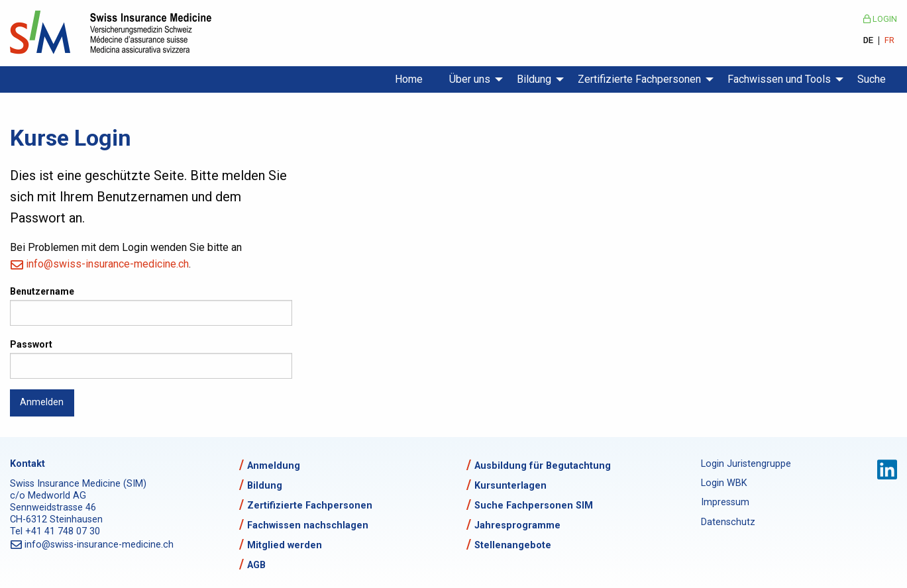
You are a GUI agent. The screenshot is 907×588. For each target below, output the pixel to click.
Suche (872, 79)
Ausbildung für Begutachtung (543, 466)
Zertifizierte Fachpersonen (639, 79)
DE (868, 41)
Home (409, 79)
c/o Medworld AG (48, 496)
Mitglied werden (285, 545)
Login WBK (724, 483)
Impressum (725, 502)
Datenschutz (728, 522)
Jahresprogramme (517, 525)
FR (889, 41)
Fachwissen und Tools (779, 79)
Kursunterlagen (510, 486)
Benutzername (42, 291)
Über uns (470, 79)
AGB (256, 565)
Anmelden (42, 402)
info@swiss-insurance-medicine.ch (107, 264)
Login (880, 19)
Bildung (534, 79)
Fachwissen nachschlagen (308, 525)
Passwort (31, 344)
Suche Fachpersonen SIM (534, 506)
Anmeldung (274, 466)
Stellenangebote (513, 545)
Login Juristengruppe (746, 464)
